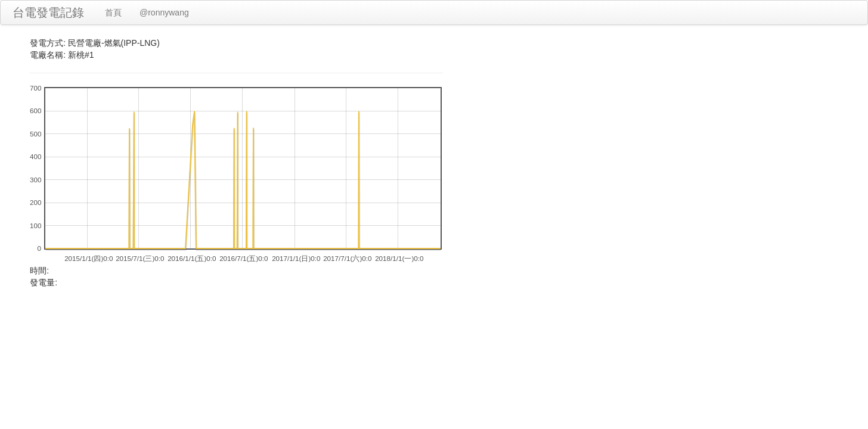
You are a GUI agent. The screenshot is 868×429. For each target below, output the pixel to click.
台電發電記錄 (48, 13)
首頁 (113, 13)
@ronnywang (164, 13)
